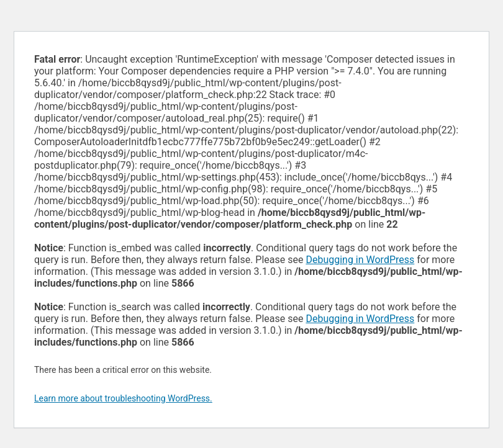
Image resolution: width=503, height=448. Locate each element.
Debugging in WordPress (360, 260)
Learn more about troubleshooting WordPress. (123, 398)
